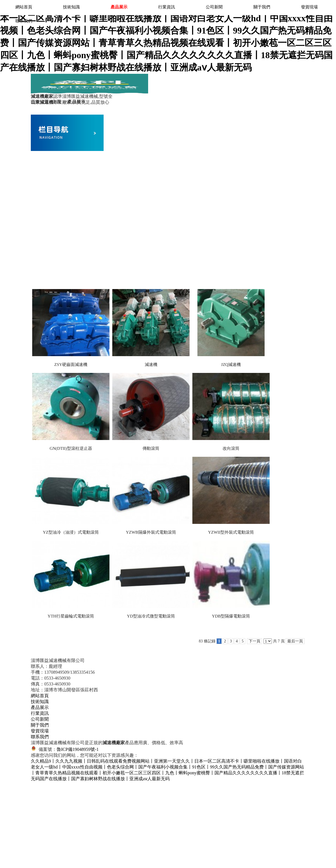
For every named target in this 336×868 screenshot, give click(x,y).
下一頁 (255, 641)
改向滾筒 (231, 448)
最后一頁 (295, 641)
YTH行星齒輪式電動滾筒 (71, 616)
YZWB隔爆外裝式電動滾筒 (151, 532)
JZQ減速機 (231, 365)
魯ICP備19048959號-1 (78, 749)
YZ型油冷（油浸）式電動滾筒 (71, 532)
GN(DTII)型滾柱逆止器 (71, 448)
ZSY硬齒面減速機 (71, 365)
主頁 (57, 102)
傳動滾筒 (151, 448)
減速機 (151, 365)
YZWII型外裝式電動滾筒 (231, 532)
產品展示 (76, 102)
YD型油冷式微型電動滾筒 (151, 616)
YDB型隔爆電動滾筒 (231, 616)
